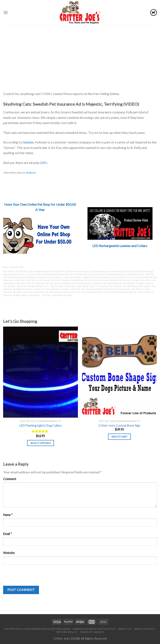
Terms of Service (92, 632)
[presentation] (35, 578)
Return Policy (67, 632)
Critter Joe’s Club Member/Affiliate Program (37, 629)
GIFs (44, 163)
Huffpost (31, 173)
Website (9, 553)
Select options (41, 443)
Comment (10, 479)
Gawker (28, 142)
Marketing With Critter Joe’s (94, 629)
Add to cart (119, 437)
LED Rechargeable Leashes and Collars (120, 246)
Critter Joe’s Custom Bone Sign (119, 425)
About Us (125, 629)
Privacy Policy (145, 629)
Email (7, 534)
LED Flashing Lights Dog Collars (41, 425)
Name (8, 515)
